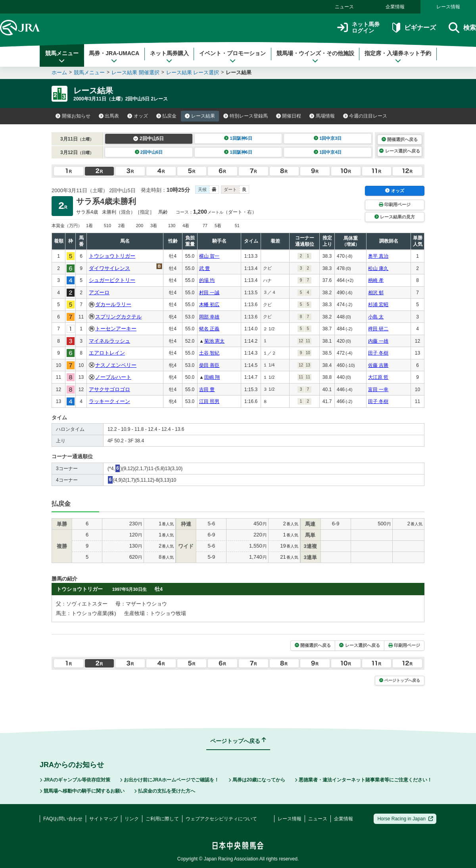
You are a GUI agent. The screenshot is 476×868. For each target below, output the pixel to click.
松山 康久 (378, 268)
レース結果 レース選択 (193, 72)
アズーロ (99, 292)
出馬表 (109, 116)
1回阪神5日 (238, 138)
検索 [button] (462, 28)
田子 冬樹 (378, 353)
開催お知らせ (73, 116)
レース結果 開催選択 (135, 72)
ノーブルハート (113, 377)
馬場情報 (322, 116)
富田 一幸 (378, 390)
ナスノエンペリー (116, 365)
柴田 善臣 (209, 365)
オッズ (138, 116)
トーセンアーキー (116, 329)
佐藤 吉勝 (378, 365)
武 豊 (204, 268)
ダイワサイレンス (109, 268)
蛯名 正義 (209, 329)
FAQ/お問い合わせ (63, 819)
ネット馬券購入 (169, 57)
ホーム (59, 72)
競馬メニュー (62, 57)
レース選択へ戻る (399, 151)
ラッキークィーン (109, 401)
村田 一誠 (209, 293)
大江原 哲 (378, 377)
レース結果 (200, 116)
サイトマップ (104, 819)
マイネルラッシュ (109, 341)
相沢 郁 (376, 293)
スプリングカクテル (118, 317)
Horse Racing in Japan (405, 819)
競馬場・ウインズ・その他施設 (315, 57)
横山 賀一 (209, 256)
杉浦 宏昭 (378, 305)
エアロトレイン (107, 353)
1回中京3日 (328, 138)
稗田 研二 (378, 329)
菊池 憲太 (214, 341)
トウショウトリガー (112, 256)
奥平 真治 (378, 256)
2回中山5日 (149, 139)
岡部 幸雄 (209, 317)
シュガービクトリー (112, 280)
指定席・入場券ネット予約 (398, 57)
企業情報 (395, 7)
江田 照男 (209, 401)
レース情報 (448, 7)
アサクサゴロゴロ (109, 389)
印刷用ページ (395, 204)
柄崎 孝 (376, 280)
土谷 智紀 (209, 353)
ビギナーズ (414, 28)
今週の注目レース (365, 116)
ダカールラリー (113, 304)
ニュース (344, 7)
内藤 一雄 (378, 341)
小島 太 (376, 317)
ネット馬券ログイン (358, 28)
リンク (132, 819)
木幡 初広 (209, 305)
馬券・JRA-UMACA (114, 57)
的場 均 (207, 280)
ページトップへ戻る (400, 680)
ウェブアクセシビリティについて (221, 819)
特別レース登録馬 (246, 116)
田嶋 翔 (212, 377)
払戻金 (167, 116)
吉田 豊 (207, 390)
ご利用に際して (162, 819)
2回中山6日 (149, 152)
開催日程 (289, 116)
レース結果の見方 (395, 217)
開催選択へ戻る (400, 139)
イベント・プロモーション (232, 57)
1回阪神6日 (238, 152)
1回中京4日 (328, 152)
